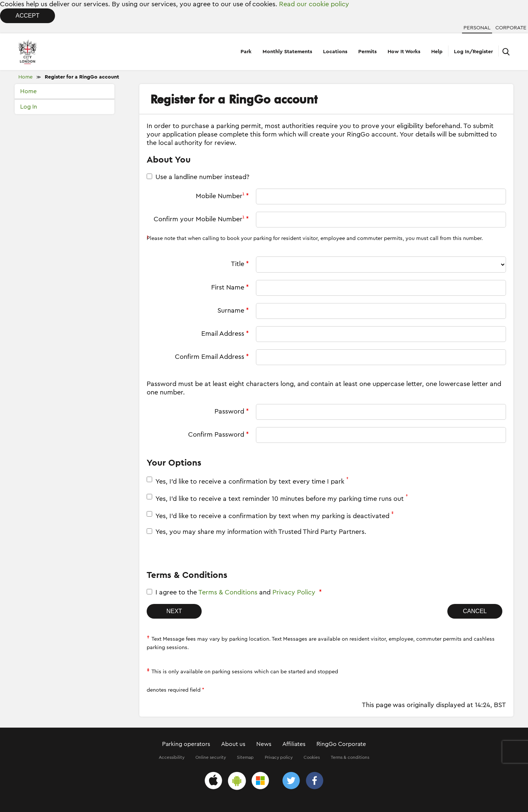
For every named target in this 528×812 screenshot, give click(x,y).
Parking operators (186, 744)
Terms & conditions (350, 757)
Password (232, 411)
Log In (29, 107)
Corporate (511, 28)
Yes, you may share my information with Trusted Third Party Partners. (261, 532)
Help (437, 52)
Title (240, 264)
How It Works (404, 52)
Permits (367, 52)
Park (246, 52)
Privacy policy (279, 757)
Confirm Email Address (212, 357)
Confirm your (201, 219)
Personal (477, 28)
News (264, 744)
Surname (233, 310)
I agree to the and (239, 592)
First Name (230, 287)
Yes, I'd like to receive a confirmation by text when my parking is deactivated (276, 515)
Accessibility (172, 757)
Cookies (312, 757)
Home (25, 77)
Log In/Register (473, 52)
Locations (335, 52)
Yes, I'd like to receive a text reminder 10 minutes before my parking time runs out (283, 498)
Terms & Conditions (228, 592)
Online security (211, 757)
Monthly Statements (287, 52)
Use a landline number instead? (202, 177)
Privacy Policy (294, 592)
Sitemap (245, 757)
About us (233, 744)
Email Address (225, 334)
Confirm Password (218, 434)
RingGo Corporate (341, 744)
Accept (28, 16)
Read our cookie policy (314, 4)
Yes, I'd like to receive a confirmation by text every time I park (253, 481)
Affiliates (294, 744)
